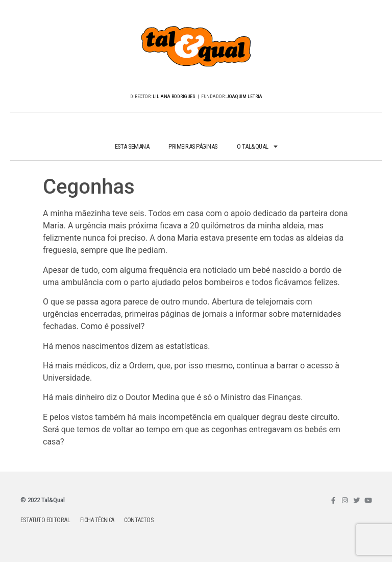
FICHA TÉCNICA (97, 520)
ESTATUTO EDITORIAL (45, 520)
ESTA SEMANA (132, 146)
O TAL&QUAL (257, 147)
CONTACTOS (139, 520)
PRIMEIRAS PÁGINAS (193, 146)
